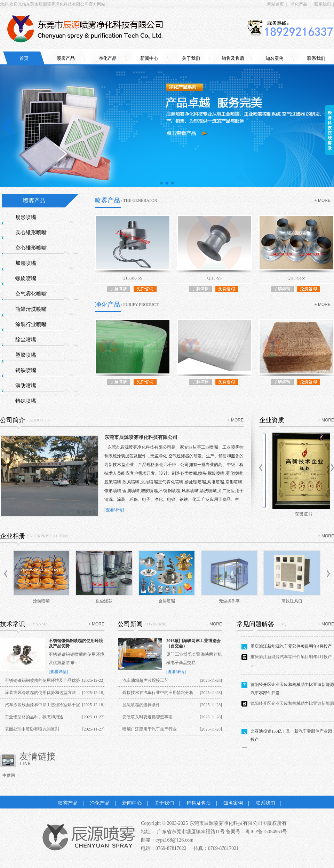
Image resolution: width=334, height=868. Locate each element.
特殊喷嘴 (26, 401)
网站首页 (276, 4)
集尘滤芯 (104, 601)
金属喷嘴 (167, 601)
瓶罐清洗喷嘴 (31, 309)
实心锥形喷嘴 (31, 232)
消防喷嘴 (26, 386)
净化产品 (299, 4)
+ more (323, 200)
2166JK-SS (133, 278)
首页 (24, 58)
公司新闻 (130, 624)
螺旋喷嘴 (26, 278)
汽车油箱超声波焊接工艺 (145, 680)
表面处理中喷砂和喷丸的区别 (32, 729)
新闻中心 (149, 58)
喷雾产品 (66, 58)
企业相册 (13, 536)
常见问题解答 (255, 624)
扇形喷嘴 (26, 217)
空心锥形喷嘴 (31, 248)
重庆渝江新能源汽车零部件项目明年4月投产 (291, 648)
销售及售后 (233, 58)
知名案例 (275, 58)
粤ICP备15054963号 (266, 832)
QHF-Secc (296, 278)
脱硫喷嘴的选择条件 (141, 705)
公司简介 (13, 420)
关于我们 (191, 58)
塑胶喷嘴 (26, 355)
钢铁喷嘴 (26, 370)
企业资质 (272, 420)
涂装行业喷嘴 (31, 324)
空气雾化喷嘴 (31, 294)
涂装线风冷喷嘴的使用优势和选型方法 (40, 693)
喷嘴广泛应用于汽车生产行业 (150, 729)
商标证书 (296, 514)
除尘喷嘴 (26, 340)
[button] (161, 183)
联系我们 (323, 4)
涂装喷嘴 (41, 601)
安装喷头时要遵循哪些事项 (148, 717)
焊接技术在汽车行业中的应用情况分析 (158, 693)
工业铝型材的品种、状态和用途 (34, 717)
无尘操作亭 (229, 601)
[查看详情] (114, 510)
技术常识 (13, 624)
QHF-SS (214, 278)
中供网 (9, 775)
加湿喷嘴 (26, 263)
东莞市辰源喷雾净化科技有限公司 (141, 437)
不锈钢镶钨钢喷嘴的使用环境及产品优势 (42, 680)
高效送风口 (292, 601)
